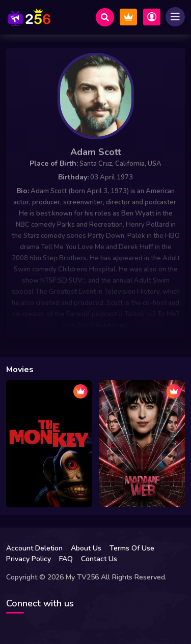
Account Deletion (34, 548)
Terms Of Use (132, 548)
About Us (86, 548)
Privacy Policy (29, 559)
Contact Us (99, 559)
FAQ (66, 559)
